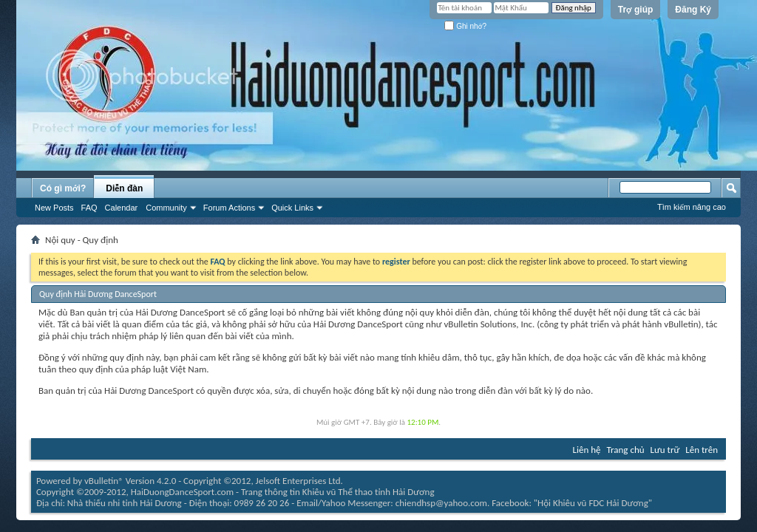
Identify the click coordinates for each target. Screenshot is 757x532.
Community (166, 208)
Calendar (122, 208)
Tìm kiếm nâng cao (692, 207)
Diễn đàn (124, 188)
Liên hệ (587, 450)
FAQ (89, 208)
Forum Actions (229, 208)
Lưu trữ (665, 450)
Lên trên (702, 450)
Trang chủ (626, 450)
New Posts (54, 208)
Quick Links (292, 208)
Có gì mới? (63, 188)
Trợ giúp (636, 10)
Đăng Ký (693, 10)
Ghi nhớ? (465, 26)
